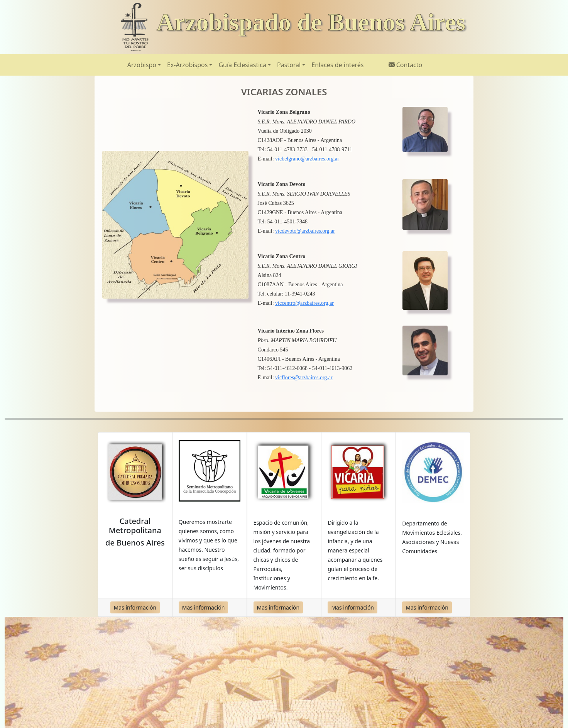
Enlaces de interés (337, 65)
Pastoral (289, 65)
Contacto (406, 65)
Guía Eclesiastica (242, 65)
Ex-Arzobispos (187, 65)
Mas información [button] (135, 607)
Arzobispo (142, 65)
